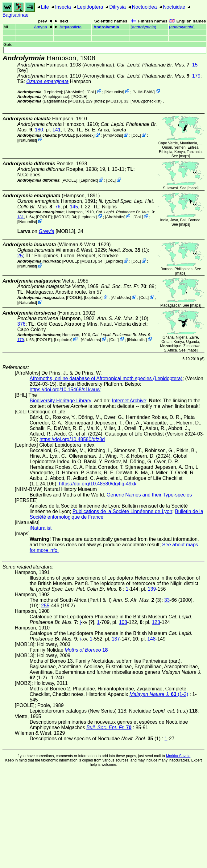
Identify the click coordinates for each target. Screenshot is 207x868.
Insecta (63, 7)
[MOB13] (114, 101)
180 (39, 130)
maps (185, 156)
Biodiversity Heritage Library (60, 401)
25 (20, 256)
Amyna (40, 27)
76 (58, 207)
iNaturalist (114, 92)
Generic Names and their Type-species (149, 495)
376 (21, 324)
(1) (128, 250)
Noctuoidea (144, 7)
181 (21, 217)
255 (45, 606)
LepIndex (53, 92)
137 (116, 639)
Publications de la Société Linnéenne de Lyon (122, 511)
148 (152, 639)
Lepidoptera (90, 7)
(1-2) (159, 694)
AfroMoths (74, 92)
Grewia (46, 231)
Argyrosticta (71, 27)
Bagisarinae (16, 15)
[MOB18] (76, 101)
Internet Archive (129, 401)
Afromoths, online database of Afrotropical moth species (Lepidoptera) (106, 378)
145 (74, 207)
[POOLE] (79, 96)
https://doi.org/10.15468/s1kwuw (65, 390)
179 (196, 76)
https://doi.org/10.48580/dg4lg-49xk (98, 484)
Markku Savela (178, 756)
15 (195, 65)
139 (152, 589)
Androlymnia (106, 27)
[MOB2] (137, 101)
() (143, 27)
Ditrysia (117, 7)
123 (156, 622)
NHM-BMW (144, 92)
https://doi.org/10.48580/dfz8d (72, 439)
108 (123, 622)
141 (57, 130)
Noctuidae (174, 7)
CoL (91, 92)
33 (167, 600)
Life (45, 7)
